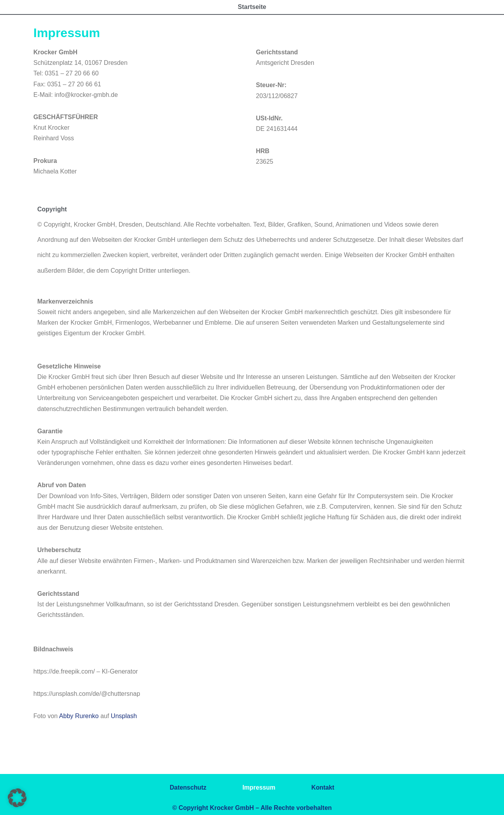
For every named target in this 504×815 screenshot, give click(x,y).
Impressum (259, 787)
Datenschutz (186, 787)
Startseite (252, 7)
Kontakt (325, 787)
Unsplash (124, 716)
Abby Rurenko (79, 716)
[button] (17, 798)
